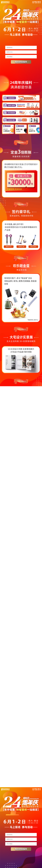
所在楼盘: (10, 57)
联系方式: (10, 52)
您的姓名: (10, 47)
